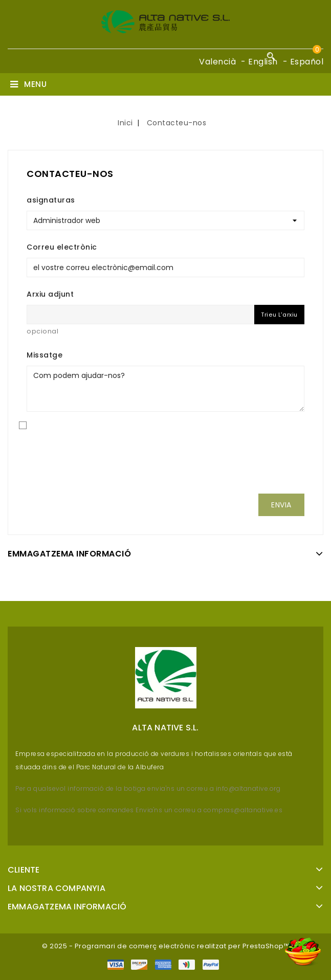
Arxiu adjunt (50, 294)
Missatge (45, 355)
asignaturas (51, 200)
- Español (303, 62)
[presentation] (166, 465)
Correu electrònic (62, 247)
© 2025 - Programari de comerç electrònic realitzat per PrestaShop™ (165, 946)
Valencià (217, 62)
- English (259, 62)
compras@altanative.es (243, 810)
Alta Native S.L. (165, 728)
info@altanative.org (247, 788)
